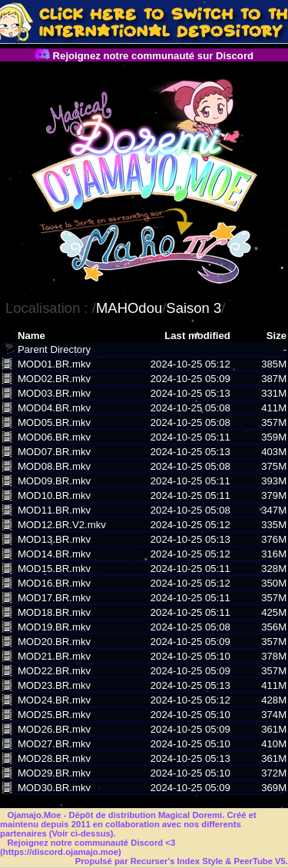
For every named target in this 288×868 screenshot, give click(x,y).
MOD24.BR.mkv (54, 700)
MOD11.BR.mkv (54, 510)
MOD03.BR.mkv (54, 393)
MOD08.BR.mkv (54, 466)
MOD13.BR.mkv (54, 539)
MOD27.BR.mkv (54, 744)
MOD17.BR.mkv (54, 598)
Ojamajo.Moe (34, 815)
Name (31, 336)
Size (276, 336)
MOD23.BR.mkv (54, 685)
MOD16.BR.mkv (54, 583)
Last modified (197, 336)
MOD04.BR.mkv (54, 408)
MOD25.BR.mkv (54, 715)
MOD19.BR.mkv (54, 627)
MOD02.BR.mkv (54, 379)
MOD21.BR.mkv (54, 656)
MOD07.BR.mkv (54, 452)
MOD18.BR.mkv (54, 612)
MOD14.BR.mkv (54, 554)
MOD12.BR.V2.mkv (62, 525)
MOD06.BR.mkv (54, 437)
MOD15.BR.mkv (54, 569)
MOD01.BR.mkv (54, 364)
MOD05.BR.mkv (54, 422)
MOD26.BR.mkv (54, 729)
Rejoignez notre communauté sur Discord (144, 56)
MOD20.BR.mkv (54, 642)
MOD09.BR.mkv (54, 481)
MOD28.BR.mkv (54, 758)
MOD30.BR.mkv (54, 788)
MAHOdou (129, 308)
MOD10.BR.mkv (54, 496)
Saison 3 (194, 308)
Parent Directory (54, 349)
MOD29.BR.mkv (54, 773)
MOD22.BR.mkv (54, 671)
